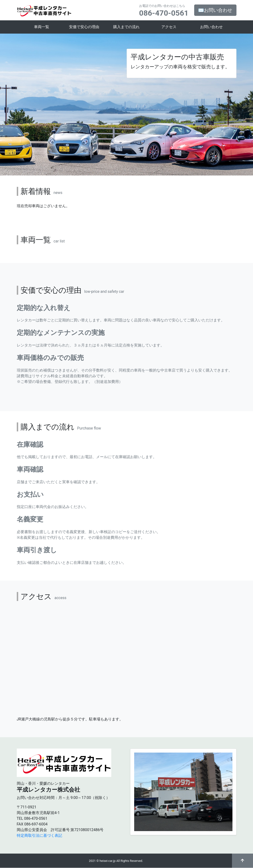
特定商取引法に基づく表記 (39, 835)
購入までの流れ (126, 27)
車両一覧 (42, 27)
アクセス (169, 27)
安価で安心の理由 (84, 27)
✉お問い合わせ (215, 10)
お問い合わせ (211, 27)
